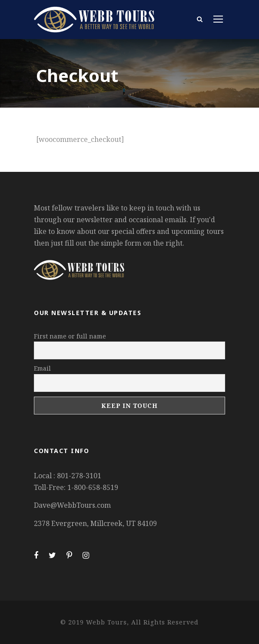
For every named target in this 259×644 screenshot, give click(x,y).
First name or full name (70, 336)
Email (42, 368)
